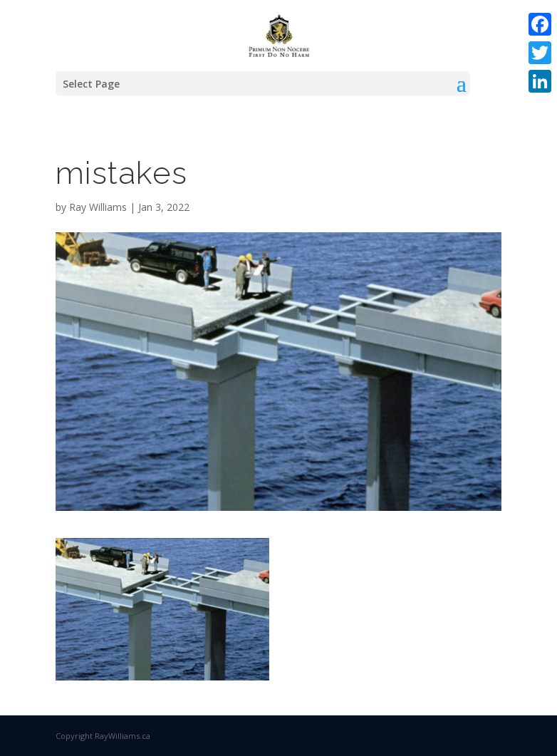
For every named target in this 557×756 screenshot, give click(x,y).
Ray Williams (98, 207)
